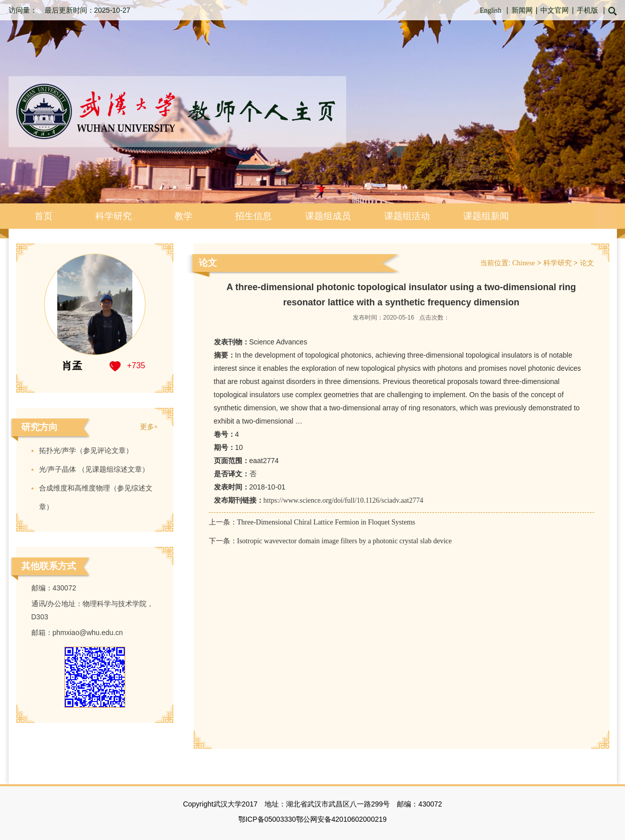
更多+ (149, 427)
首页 (44, 216)
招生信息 (253, 216)
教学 (183, 216)
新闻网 (522, 10)
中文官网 (555, 10)
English (490, 10)
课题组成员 (328, 216)
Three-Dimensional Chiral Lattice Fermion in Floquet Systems (326, 522)
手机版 (587, 10)
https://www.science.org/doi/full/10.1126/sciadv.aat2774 (343, 500)
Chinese (523, 263)
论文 (587, 263)
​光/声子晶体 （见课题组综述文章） (94, 469)
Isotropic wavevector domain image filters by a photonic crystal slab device (345, 541)
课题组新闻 (486, 216)
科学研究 (114, 216)
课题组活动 (407, 216)
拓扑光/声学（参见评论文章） (86, 451)
